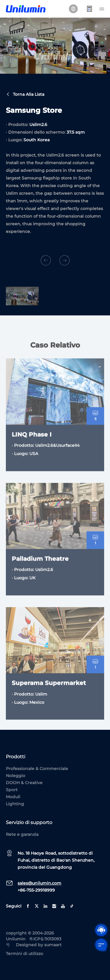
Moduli (13, 797)
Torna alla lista (25, 95)
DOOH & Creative (24, 783)
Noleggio (16, 776)
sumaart (53, 945)
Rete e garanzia (22, 834)
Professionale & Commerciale (37, 769)
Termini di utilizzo (24, 954)
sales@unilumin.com (39, 883)
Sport (12, 790)
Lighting (15, 804)
